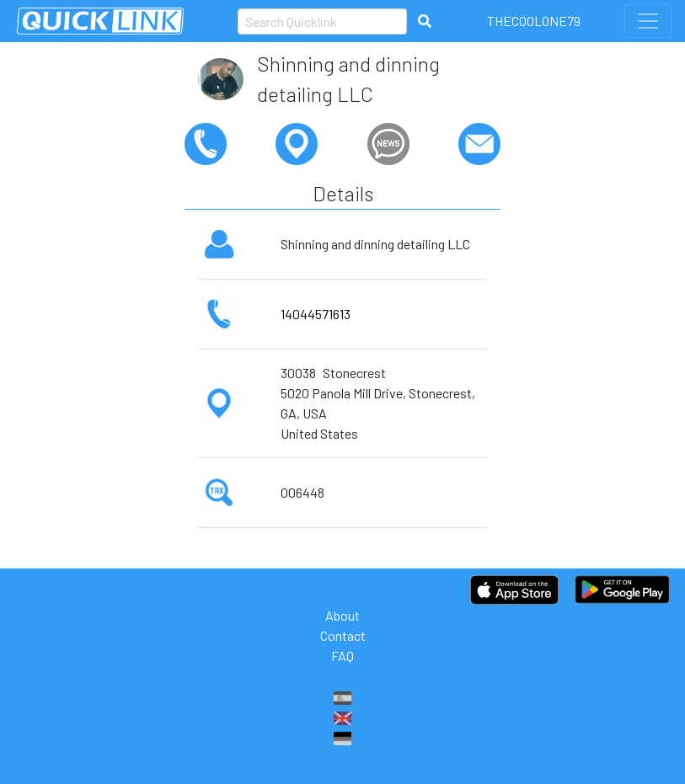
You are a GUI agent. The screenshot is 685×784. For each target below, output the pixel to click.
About (342, 615)
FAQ (342, 656)
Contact (343, 635)
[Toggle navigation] (648, 21)
